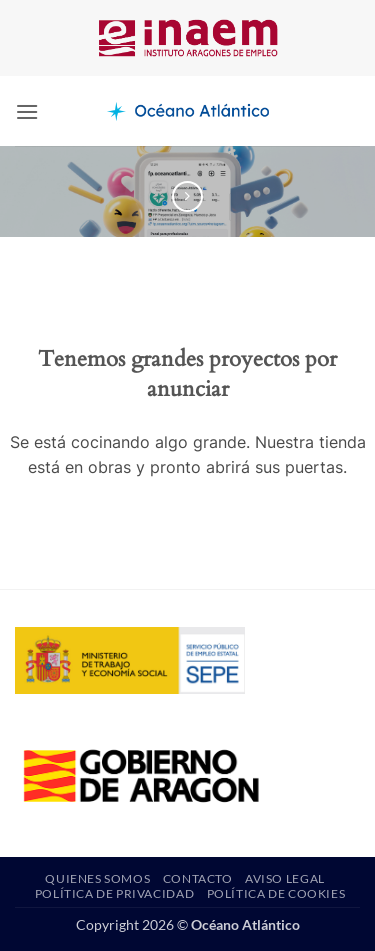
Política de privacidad (114, 893)
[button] (27, 111)
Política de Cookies (276, 893)
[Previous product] (187, 196)
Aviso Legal (285, 878)
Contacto (198, 878)
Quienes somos (97, 878)
